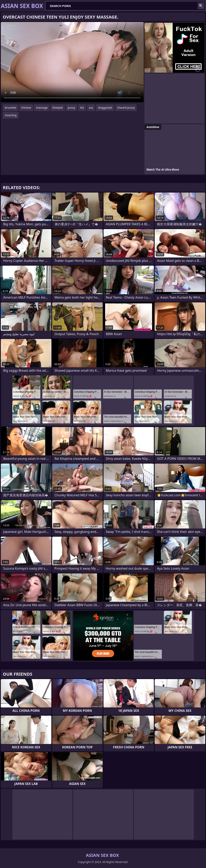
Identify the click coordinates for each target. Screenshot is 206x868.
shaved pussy (126, 108)
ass (91, 108)
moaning (11, 115)
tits (82, 108)
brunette (11, 108)
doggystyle (105, 108)
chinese (26, 108)
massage (42, 108)
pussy (72, 108)
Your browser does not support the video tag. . (72, 62)
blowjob (58, 108)
